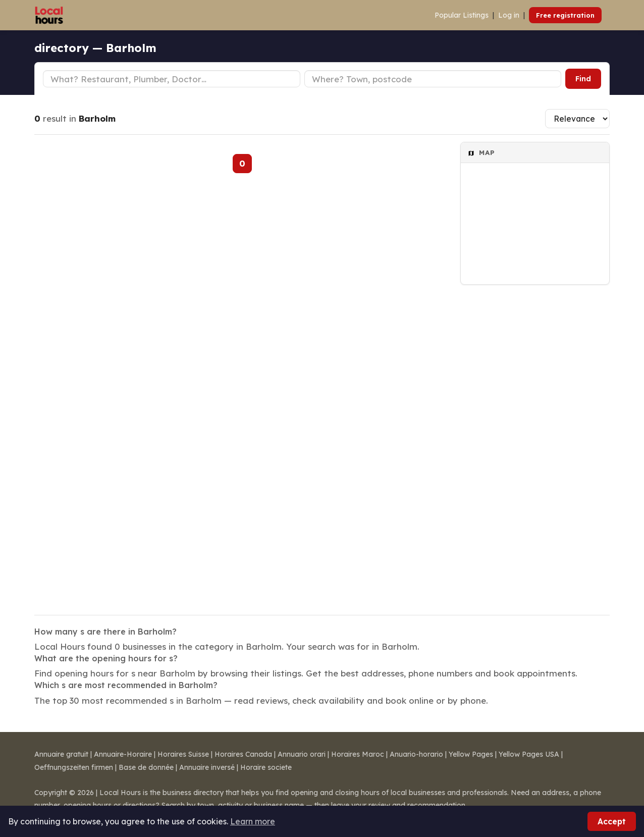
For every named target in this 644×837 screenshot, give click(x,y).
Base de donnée (146, 767)
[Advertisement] (535, 443)
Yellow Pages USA (529, 754)
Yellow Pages (471, 754)
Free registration (565, 15)
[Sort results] (577, 119)
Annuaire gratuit (61, 754)
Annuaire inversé (207, 767)
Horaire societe (266, 767)
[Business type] (172, 79)
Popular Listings (462, 15)
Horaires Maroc (358, 754)
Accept (612, 821)
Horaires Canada (243, 754)
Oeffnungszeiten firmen (74, 767)
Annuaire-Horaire (123, 754)
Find (583, 79)
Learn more (253, 821)
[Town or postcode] (433, 79)
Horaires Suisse (183, 754)
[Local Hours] (49, 15)
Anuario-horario (416, 754)
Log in (509, 15)
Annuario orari (302, 754)
